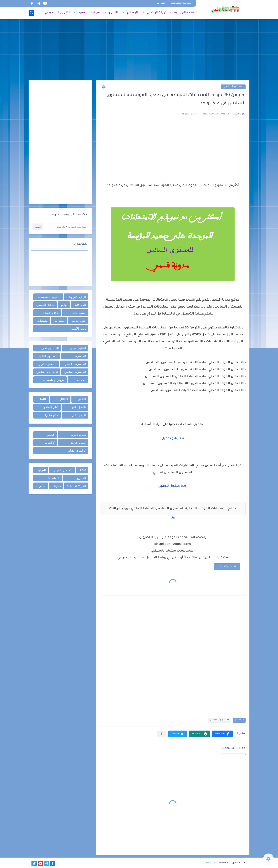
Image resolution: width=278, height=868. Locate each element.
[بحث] (31, 13)
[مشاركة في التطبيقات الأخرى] (162, 734)
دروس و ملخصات (53, 380)
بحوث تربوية (79, 435)
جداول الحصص (45, 305)
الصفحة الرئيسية (186, 13)
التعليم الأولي (78, 348)
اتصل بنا (161, 3)
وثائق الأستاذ (78, 329)
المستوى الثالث (76, 356)
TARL (43, 399)
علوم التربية (79, 321)
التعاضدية (53, 478)
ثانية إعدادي (79, 415)
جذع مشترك (51, 415)
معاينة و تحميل (173, 438)
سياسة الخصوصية (181, 3)
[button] (222, 734)
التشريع (81, 478)
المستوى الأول (50, 348)
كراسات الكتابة (77, 451)
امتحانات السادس (47, 372)
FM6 (83, 470)
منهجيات (42, 321)
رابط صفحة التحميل (173, 486)
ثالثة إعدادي (79, 407)
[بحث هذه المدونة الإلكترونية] (66, 227)
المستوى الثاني (48, 356)
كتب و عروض (78, 443)
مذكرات (60, 321)
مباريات (56, 486)
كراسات (50, 443)
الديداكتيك (80, 305)
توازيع (64, 305)
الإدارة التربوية (77, 297)
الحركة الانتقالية (76, 486)
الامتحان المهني (63, 470)
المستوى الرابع (47, 364)
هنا (173, 518)
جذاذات (81, 380)
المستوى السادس (233, 87)
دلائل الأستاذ (51, 313)
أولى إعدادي (51, 407)
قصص (51, 435)
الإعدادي (132, 13)
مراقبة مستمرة (89, 13)
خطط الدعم (79, 313)
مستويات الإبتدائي (159, 13)
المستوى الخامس (75, 364)
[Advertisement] (139, 50)
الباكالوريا (62, 399)
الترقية (42, 470)
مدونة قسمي (211, 863)
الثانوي (113, 13)
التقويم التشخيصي (57, 13)
